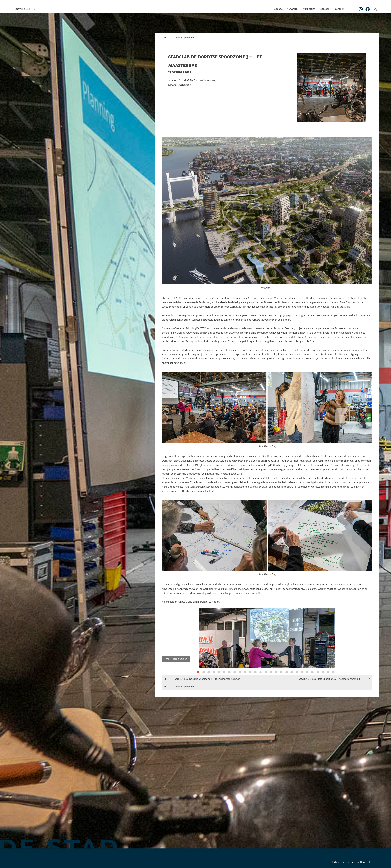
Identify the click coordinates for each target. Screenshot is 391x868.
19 (292, 672)
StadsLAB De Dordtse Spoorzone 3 (198, 80)
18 (287, 672)
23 (312, 672)
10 (245, 672)
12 (255, 672)
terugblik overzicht (179, 38)
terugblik (303, 9)
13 (261, 672)
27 (333, 672)
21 (302, 672)
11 (250, 672)
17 (281, 672)
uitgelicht (335, 9)
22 (307, 672)
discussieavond (183, 85)
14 (266, 672)
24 (318, 672)
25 (323, 672)
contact (350, 9)
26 (328, 672)
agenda (289, 9)
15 (271, 672)
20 (297, 672)
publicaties (319, 9)
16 (276, 672)
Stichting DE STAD (25, 9)
